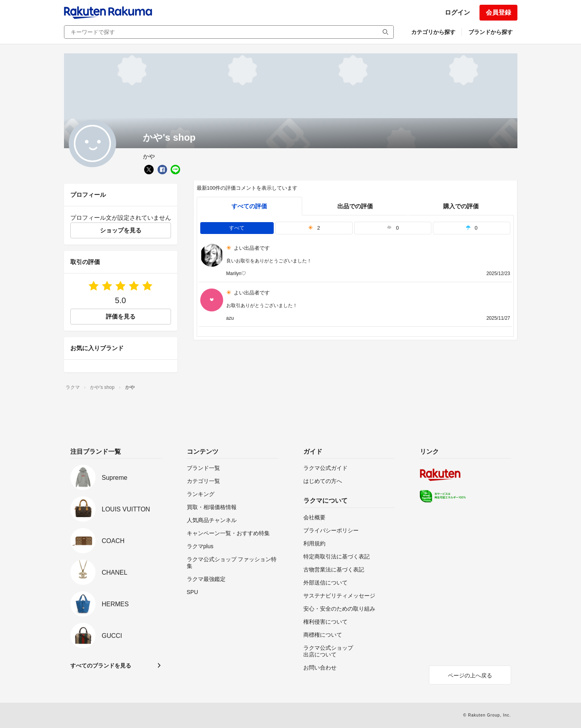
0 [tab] (393, 228)
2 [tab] (314, 228)
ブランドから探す (491, 32)
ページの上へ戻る (470, 675)
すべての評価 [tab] (249, 206)
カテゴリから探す (433, 32)
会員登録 (498, 12)
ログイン (457, 12)
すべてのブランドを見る (101, 666)
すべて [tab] (237, 228)
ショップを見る (121, 230)
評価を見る (121, 316)
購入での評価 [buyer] (461, 206)
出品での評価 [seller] (355, 206)
